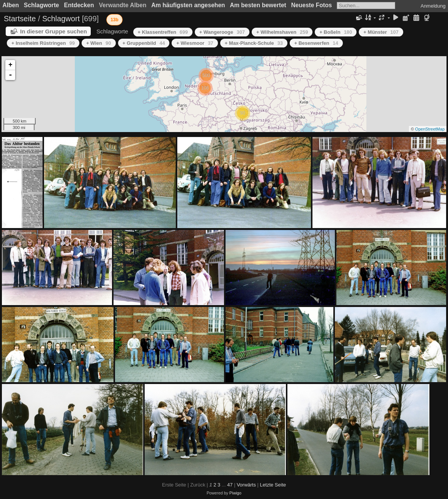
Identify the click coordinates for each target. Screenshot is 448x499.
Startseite (20, 19)
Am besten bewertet (258, 5)
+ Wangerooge (222, 32)
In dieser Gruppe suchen (54, 31)
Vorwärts (246, 485)
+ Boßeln (336, 32)
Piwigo (235, 493)
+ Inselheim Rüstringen (43, 43)
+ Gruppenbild (144, 43)
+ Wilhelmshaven (282, 32)
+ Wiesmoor (195, 43)
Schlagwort (61, 19)
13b (114, 20)
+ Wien (99, 43)
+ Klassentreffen (163, 32)
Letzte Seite (273, 485)
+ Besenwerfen (316, 43)
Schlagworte (42, 5)
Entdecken (79, 5)
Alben (11, 5)
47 (230, 485)
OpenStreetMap (430, 129)
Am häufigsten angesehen (188, 5)
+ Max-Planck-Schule (254, 43)
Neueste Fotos (312, 5)
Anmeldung (433, 6)
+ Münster (381, 32)
